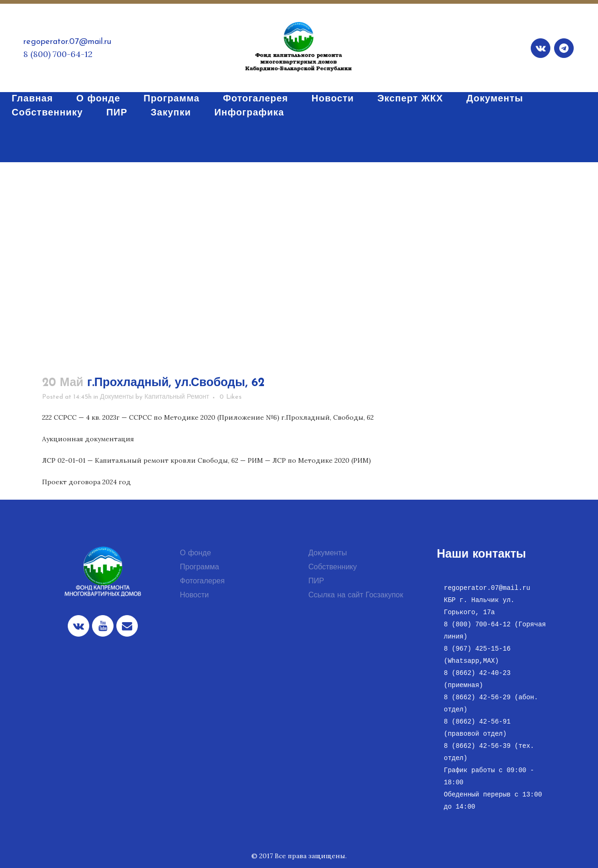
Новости (194, 595)
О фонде (196, 553)
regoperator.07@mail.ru (67, 42)
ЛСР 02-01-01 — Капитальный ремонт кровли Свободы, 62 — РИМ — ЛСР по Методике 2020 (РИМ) (206, 460)
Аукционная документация (88, 439)
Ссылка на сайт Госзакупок (356, 595)
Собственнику (333, 567)
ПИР (316, 581)
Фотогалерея (202, 581)
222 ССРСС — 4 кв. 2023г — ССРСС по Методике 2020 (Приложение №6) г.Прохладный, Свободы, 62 (208, 417)
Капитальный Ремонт (177, 397)
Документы (117, 397)
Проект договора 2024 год (86, 482)
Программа (199, 567)
